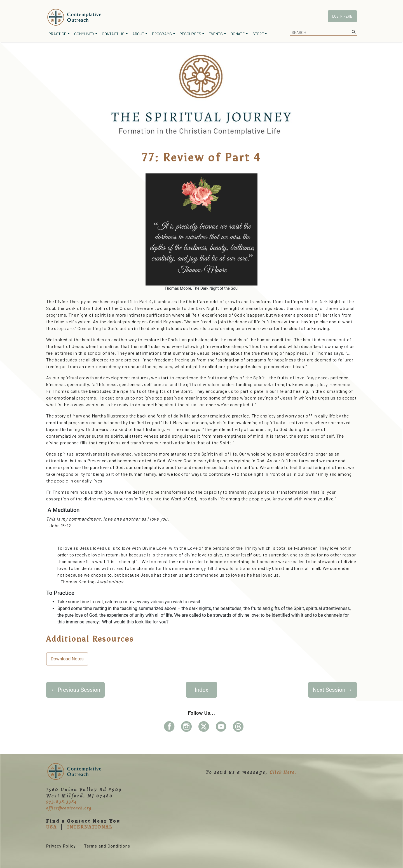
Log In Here (342, 16)
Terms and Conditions (107, 846)
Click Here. (283, 772)
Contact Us (113, 34)
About (138, 34)
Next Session (332, 690)
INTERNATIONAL (90, 827)
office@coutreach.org (69, 808)
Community (84, 34)
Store (258, 34)
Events (216, 34)
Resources (190, 34)
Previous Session (75, 690)
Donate (238, 34)
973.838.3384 (62, 802)
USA (51, 827)
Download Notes (67, 659)
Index (201, 690)
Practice (57, 34)
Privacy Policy (61, 846)
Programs (162, 34)
